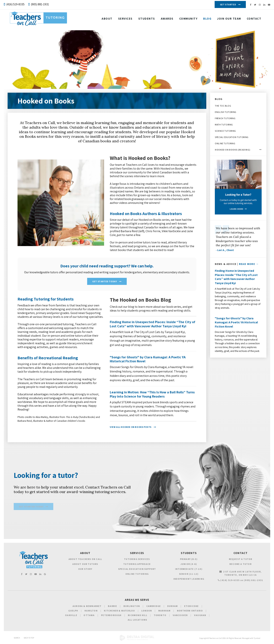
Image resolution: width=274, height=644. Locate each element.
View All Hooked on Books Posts (131, 427)
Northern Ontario (190, 611)
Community (185, 20)
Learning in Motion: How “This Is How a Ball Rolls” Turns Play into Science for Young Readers (152, 394)
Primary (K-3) (189, 559)
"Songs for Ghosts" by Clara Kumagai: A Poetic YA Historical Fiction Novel (148, 359)
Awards (164, 20)
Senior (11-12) (189, 574)
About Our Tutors (85, 564)
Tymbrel (257, 639)
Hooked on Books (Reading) (233, 150)
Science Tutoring (225, 131)
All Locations (137, 620)
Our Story (85, 569)
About (104, 20)
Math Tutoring (224, 125)
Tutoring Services (137, 559)
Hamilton (91, 611)
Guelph (73, 611)
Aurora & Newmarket (87, 606)
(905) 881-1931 (40, 4)
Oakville (71, 616)
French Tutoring (225, 118)
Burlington (132, 606)
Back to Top (29, 638)
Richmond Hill (138, 616)
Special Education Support (137, 569)
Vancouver (180, 616)
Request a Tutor (241, 559)
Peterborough (111, 616)
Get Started (228, 4)
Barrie (112, 606)
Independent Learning (189, 579)
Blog (204, 20)
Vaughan (200, 616)
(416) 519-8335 (15, 4)
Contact (251, 20)
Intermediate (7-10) (189, 569)
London (147, 611)
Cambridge (154, 606)
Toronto (160, 616)
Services (122, 20)
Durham (172, 606)
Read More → (249, 264)
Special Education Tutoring (232, 137)
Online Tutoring (225, 143)
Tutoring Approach (137, 564)
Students (144, 20)
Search (17, 638)
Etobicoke (192, 606)
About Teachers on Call (85, 559)
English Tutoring (226, 112)
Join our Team (226, 20)
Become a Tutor (241, 564)
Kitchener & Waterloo (119, 611)
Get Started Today (105, 281)
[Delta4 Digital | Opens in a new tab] (137, 640)
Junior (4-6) (189, 564)
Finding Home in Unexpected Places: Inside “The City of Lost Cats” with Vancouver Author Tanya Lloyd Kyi (153, 324)
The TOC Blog (223, 106)
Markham (164, 611)
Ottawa (89, 616)
